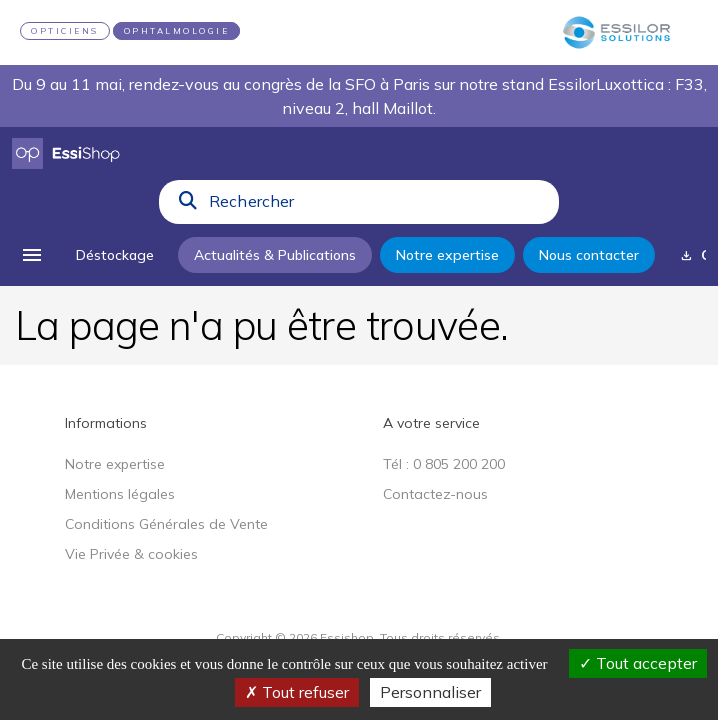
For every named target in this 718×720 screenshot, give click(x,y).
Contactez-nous (435, 494)
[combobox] (378, 206)
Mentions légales (120, 494)
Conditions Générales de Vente (166, 524)
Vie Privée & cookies (131, 554)
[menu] (32, 255)
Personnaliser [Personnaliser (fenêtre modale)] (430, 692)
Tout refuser (297, 692)
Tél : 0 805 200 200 (444, 464)
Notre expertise (115, 464)
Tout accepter (638, 663)
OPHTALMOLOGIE (177, 31)
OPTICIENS (65, 31)
